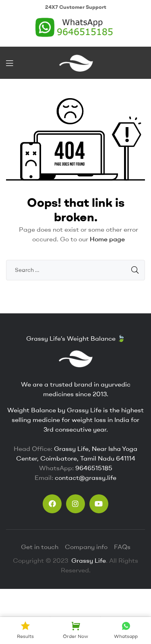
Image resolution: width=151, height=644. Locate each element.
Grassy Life (88, 560)
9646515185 (94, 468)
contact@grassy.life (86, 477)
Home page (107, 239)
